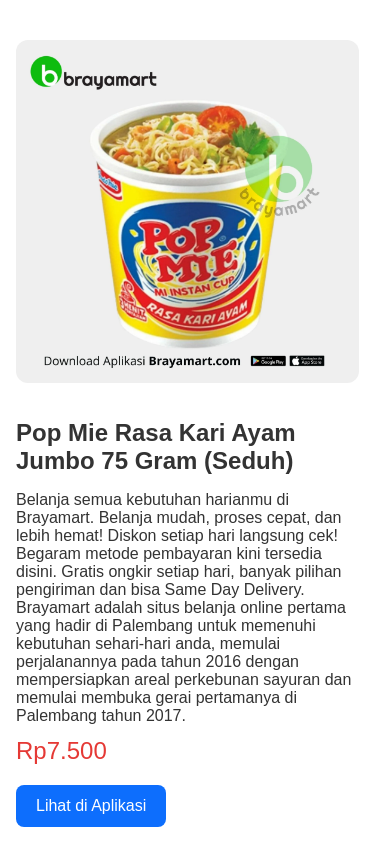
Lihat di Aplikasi (91, 805)
